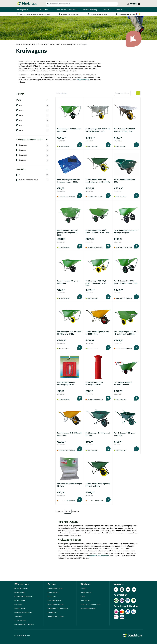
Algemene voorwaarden (23, 596)
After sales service (54, 600)
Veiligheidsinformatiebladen (58, 608)
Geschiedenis (19, 592)
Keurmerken (52, 612)
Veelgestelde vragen (55, 588)
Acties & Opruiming (90, 10)
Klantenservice (53, 592)
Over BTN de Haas (21, 588)
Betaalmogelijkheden (88, 608)
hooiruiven (93, 556)
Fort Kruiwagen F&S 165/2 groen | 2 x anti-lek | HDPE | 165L (96, 283)
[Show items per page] (68, 511)
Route (83, 596)
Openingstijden (86, 592)
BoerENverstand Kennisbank (67, 10)
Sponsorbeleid (20, 608)
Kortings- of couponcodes (90, 604)
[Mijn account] (132, 4)
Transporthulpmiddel (70, 44)
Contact (119, 10)
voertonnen (105, 556)
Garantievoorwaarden (56, 604)
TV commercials (20, 620)
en (99, 556)
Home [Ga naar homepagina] (18, 44)
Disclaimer (18, 604)
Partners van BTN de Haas (24, 624)
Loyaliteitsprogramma (56, 616)
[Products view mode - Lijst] (134, 93)
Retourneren (52, 596)
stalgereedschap (83, 80)
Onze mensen (85, 600)
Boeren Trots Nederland (23, 612)
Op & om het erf (55, 44)
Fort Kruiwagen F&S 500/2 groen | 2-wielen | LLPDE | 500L (68, 233)
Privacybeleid (20, 600)
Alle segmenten (24, 10)
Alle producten (44, 10)
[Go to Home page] (27, 4)
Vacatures (107, 10)
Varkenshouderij (41, 44)
